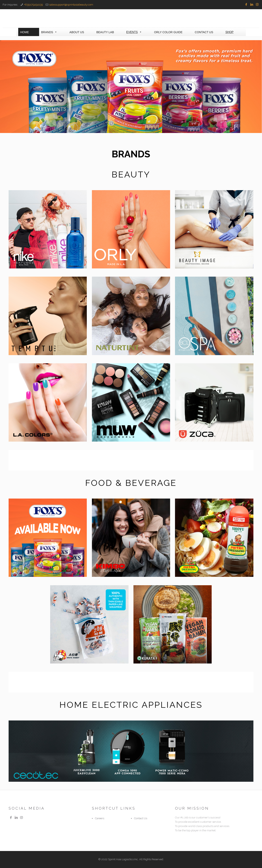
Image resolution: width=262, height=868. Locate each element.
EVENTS (134, 32)
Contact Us (141, 818)
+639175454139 (33, 5)
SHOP (229, 32)
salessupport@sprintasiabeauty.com (71, 5)
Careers (100, 818)
